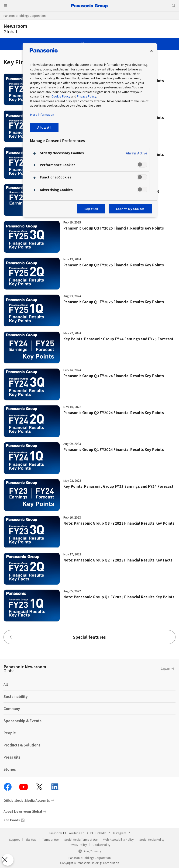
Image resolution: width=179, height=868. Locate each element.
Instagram (122, 833)
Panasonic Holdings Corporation (25, 16)
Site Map (31, 839)
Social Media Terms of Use (81, 839)
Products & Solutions (22, 745)
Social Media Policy (152, 839)
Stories (10, 769)
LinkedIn (103, 833)
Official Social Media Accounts (27, 800)
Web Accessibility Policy (118, 839)
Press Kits (12, 757)
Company (12, 709)
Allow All (44, 127)
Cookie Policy (101, 845)
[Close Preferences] (8, 860)
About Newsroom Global (23, 811)
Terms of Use (50, 839)
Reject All (91, 209)
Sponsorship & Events (22, 721)
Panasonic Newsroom (25, 669)
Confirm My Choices (130, 209)
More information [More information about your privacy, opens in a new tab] (42, 114)
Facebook (57, 833)
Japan (165, 668)
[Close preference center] (151, 51)
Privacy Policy (78, 845)
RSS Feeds (12, 820)
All (6, 684)
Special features (57, 637)
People (10, 733)
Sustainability (16, 696)
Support (14, 839)
